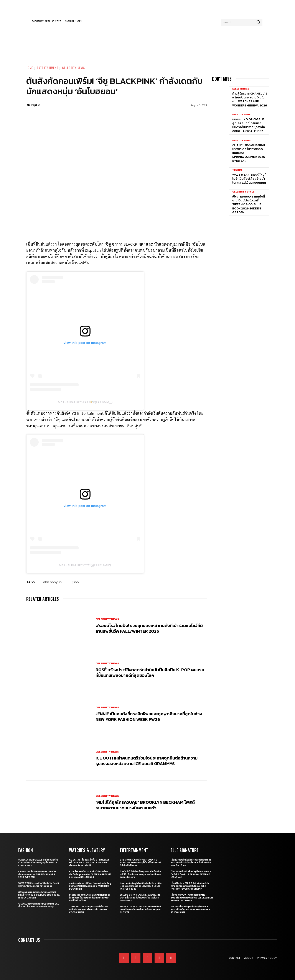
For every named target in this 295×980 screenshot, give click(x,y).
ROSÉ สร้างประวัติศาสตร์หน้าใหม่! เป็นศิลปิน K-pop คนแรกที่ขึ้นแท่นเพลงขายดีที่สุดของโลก (150, 673)
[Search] (258, 22)
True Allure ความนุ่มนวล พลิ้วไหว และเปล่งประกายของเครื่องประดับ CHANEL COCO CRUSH (89, 909)
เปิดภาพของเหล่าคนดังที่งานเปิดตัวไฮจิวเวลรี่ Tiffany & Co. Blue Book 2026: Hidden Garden (249, 204)
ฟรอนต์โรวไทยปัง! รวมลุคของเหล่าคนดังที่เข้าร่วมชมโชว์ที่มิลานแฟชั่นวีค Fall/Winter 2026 (149, 628)
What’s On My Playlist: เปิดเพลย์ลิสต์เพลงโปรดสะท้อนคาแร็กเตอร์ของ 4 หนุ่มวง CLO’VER (140, 909)
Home (29, 68)
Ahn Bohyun (52, 582)
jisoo (75, 582)
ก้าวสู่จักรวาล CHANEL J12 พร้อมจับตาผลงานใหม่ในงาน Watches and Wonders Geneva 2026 (250, 100)
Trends (237, 170)
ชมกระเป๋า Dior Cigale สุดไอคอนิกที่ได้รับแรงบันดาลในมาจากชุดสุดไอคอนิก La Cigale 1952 (249, 125)
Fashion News (241, 115)
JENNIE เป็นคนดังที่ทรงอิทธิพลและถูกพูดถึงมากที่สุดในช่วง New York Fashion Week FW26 (149, 717)
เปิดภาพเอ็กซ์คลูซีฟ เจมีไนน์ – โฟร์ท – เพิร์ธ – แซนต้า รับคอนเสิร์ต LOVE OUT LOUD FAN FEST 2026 (141, 886)
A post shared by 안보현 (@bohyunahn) (85, 565)
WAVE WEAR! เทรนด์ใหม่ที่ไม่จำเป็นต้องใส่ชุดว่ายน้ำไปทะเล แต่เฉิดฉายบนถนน (249, 179)
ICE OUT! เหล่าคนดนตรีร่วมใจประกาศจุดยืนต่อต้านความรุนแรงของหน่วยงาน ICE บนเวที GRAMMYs (147, 761)
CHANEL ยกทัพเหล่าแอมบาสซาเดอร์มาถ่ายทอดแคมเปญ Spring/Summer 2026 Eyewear (37, 874)
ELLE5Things (241, 89)
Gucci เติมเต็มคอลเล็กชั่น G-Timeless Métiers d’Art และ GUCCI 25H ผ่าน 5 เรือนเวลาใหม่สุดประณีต (89, 863)
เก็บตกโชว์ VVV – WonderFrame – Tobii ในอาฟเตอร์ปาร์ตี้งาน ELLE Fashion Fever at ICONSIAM (192, 898)
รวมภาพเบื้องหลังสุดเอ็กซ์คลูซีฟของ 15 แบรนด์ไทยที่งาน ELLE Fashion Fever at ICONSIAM (190, 909)
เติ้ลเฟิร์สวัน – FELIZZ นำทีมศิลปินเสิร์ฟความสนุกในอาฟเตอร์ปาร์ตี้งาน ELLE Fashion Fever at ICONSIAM (190, 886)
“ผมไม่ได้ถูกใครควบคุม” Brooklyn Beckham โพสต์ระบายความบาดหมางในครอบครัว (145, 805)
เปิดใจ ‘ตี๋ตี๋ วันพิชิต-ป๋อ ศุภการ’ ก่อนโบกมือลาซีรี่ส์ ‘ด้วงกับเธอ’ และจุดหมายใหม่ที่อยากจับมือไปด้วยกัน (140, 874)
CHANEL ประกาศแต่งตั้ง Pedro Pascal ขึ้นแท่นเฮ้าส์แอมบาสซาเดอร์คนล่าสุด (39, 905)
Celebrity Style (243, 192)
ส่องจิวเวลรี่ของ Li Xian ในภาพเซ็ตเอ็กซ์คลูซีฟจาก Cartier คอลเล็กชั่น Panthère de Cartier (90, 886)
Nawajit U (33, 105)
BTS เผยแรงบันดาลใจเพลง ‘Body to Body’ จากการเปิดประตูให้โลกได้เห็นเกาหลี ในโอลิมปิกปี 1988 (141, 863)
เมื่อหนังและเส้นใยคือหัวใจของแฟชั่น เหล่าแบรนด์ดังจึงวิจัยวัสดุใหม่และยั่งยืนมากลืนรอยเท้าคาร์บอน (191, 863)
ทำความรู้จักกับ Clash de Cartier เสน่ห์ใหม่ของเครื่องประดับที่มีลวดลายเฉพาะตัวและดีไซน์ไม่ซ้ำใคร (90, 898)
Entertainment (48, 68)
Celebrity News (73, 68)
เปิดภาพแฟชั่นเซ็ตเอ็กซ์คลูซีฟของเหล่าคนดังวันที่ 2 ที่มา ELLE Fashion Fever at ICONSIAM (191, 874)
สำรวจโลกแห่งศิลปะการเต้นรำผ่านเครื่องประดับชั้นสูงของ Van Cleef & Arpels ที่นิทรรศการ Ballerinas (90, 874)
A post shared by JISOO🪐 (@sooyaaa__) (85, 402)
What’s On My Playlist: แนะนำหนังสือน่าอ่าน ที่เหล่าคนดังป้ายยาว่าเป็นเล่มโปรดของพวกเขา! (140, 898)
